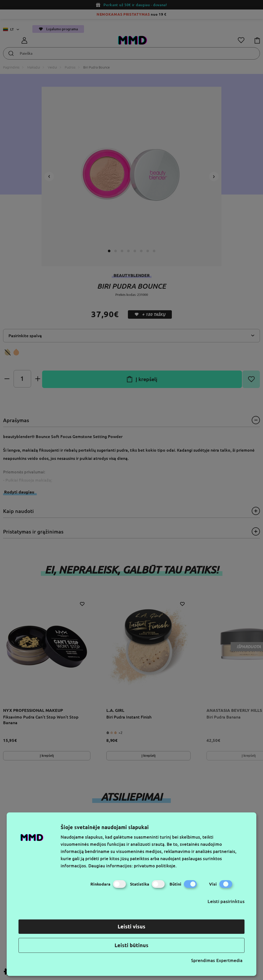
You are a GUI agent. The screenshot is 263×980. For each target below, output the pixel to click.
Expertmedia (229, 960)
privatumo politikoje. (155, 866)
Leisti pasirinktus (226, 901)
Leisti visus (131, 926)
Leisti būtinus (131, 945)
